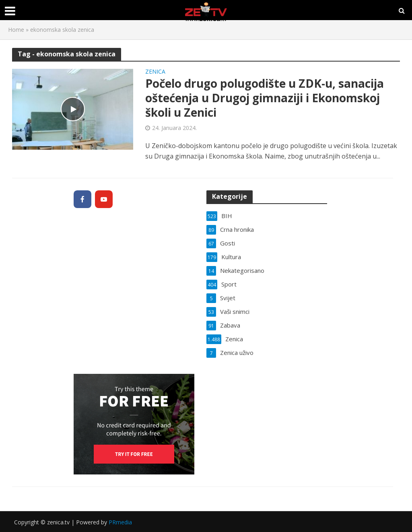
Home (16, 30)
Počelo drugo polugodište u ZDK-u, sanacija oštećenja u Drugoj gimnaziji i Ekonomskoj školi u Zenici (265, 98)
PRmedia (120, 522)
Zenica (155, 72)
